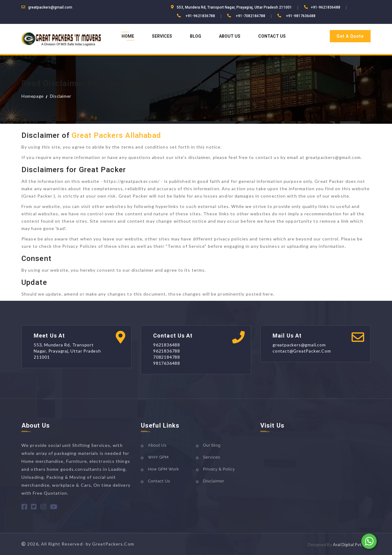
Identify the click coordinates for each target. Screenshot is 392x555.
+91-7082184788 (251, 16)
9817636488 (167, 363)
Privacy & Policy (219, 469)
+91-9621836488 (326, 7)
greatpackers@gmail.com (50, 7)
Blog (196, 36)
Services (162, 36)
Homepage (33, 96)
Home (128, 36)
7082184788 (167, 357)
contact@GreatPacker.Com (302, 351)
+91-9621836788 (200, 16)
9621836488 (167, 345)
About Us (230, 36)
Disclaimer (61, 96)
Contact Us (272, 36)
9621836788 (167, 351)
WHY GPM (158, 457)
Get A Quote (350, 36)
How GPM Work (163, 469)
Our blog (212, 445)
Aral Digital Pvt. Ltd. (352, 544)
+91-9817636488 (301, 16)
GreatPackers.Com (113, 544)
